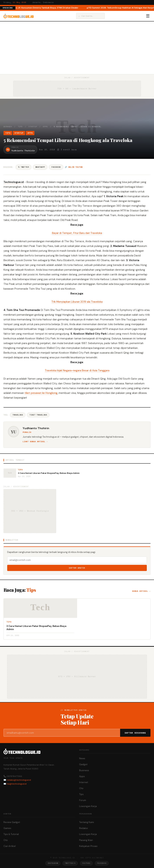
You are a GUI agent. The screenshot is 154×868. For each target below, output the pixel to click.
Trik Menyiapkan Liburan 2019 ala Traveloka (77, 302)
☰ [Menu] (148, 16)
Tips (20, 127)
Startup (33, 127)
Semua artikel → (141, 591)
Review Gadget (12, 822)
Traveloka (18, 415)
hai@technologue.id (17, 784)
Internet (84, 782)
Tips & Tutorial (11, 834)
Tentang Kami (87, 822)
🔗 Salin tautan (74, 167)
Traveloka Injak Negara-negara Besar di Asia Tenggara (77, 370)
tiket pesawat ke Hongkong (41, 393)
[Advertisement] (77, 48)
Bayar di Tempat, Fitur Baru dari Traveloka (77, 233)
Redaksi (83, 828)
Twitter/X (70, 863)
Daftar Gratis (77, 568)
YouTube (86, 863)
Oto (81, 788)
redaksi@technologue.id (19, 780)
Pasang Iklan (86, 840)
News (82, 758)
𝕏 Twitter (23, 167)
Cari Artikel (10, 846)
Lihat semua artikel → (35, 442)
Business (84, 770)
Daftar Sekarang (135, 733)
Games (7, 828)
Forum (83, 800)
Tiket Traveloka (38, 415)
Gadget (83, 764)
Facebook (56, 167)
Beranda (8, 127)
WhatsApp (40, 167)
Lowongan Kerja (88, 806)
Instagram (53, 863)
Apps (45, 127)
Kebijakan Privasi (88, 846)
